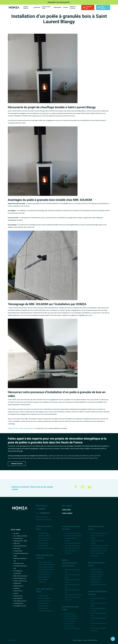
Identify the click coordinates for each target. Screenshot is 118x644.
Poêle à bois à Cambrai (45, 538)
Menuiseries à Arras (96, 569)
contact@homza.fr (45, 513)
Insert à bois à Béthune (45, 598)
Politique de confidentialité (90, 640)
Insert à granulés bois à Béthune (73, 536)
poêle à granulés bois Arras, (58, 456)
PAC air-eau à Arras (70, 614)
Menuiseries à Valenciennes (98, 584)
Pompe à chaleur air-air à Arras (99, 533)
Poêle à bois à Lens (44, 543)
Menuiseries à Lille (95, 582)
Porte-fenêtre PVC (18, 598)
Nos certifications (18, 538)
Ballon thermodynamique (21, 576)
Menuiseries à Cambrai (97, 575)
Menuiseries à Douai (96, 577)
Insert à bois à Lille (43, 608)
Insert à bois (17, 548)
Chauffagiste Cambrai (20, 606)
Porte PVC (16, 593)
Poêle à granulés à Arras (45, 562)
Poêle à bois (17, 543)
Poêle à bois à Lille (43, 546)
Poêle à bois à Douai (44, 541)
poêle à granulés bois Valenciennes (85, 458)
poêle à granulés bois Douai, (27, 458)
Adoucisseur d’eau (19, 563)
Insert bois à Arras (43, 596)
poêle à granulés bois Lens (46, 458)
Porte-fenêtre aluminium (20, 601)
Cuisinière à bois (18, 551)
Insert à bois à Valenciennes (46, 611)
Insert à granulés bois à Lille (72, 548)
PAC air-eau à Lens (70, 624)
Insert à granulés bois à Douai (73, 543)
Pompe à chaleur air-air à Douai (99, 546)
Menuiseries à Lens (96, 579)
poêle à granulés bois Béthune (78, 456)
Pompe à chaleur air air (20, 578)
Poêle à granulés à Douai (45, 572)
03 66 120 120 (42, 509)
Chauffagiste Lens (18, 603)
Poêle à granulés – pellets (20, 541)
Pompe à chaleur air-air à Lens (99, 548)
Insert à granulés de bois (20, 546)
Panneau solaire (18, 596)
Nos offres (16, 533)
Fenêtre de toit (17, 583)
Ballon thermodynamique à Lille (73, 595)
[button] (17, 464)
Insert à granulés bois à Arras (72, 533)
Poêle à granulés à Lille (45, 577)
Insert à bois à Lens (44, 606)
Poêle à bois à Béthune (45, 536)
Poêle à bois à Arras (44, 533)
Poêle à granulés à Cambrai (46, 569)
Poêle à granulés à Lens (45, 575)
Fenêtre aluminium (19, 586)
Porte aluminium (18, 591)
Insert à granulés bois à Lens (72, 546)
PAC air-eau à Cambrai (71, 619)
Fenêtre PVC (17, 588)
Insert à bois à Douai (44, 603)
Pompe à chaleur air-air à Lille (99, 551)
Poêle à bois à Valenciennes (46, 548)
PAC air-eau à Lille (69, 626)
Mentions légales (77, 640)
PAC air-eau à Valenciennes (72, 629)
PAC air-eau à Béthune (71, 616)
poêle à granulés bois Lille (64, 458)
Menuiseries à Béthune (97, 572)
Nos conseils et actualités (20, 536)
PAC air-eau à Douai (70, 621)
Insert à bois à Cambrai (45, 601)
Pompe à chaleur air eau (20, 581)
